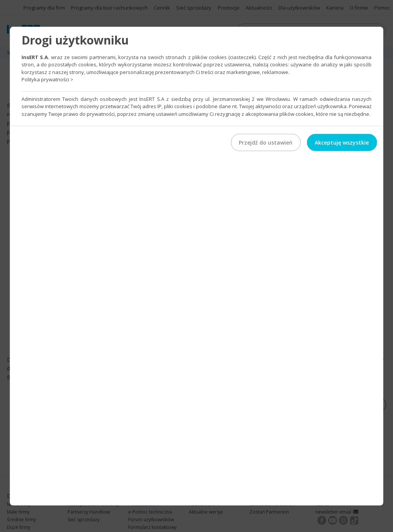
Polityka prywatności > (47, 79)
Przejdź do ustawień (266, 142)
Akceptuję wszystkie (342, 142)
